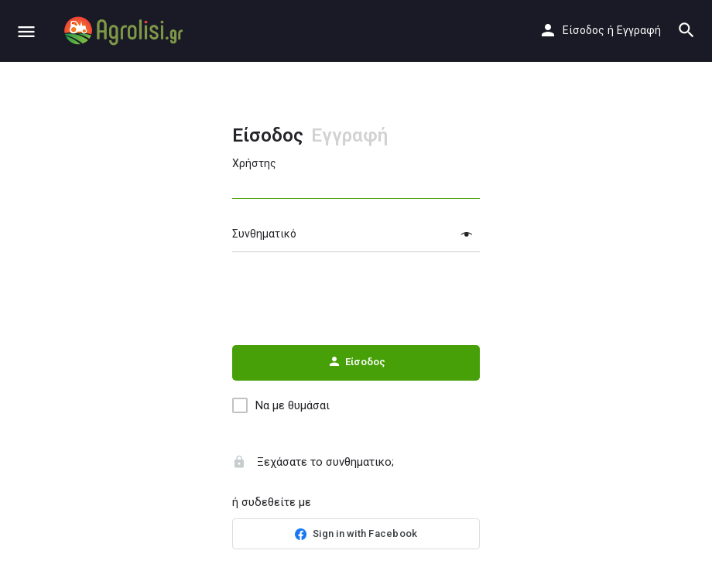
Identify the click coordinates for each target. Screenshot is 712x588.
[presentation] (356, 299)
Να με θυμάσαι (293, 405)
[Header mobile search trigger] (686, 30)
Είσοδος (584, 30)
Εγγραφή (639, 30)
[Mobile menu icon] (26, 31)
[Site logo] (125, 31)
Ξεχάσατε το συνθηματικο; (313, 462)
